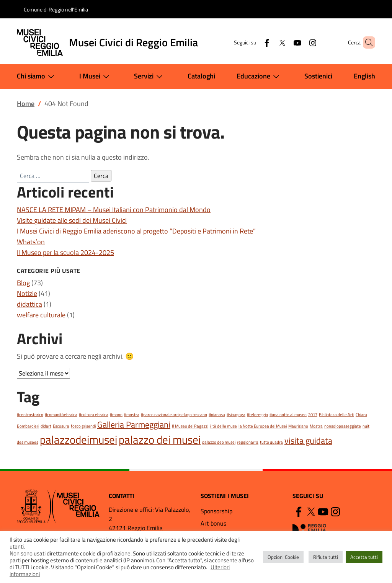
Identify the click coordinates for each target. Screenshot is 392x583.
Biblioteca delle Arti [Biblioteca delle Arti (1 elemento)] (336, 415)
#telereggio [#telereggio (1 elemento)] (257, 415)
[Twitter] (269, 42)
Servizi (150, 77)
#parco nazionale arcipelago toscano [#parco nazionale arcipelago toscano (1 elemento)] (174, 415)
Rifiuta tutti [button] (326, 557)
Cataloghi (201, 76)
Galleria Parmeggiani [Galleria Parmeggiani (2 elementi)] (134, 424)
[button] (366, 42)
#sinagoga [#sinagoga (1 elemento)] (236, 415)
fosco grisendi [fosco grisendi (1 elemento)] (83, 426)
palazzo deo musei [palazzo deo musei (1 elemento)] (219, 442)
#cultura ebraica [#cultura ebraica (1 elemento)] (94, 415)
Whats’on (31, 242)
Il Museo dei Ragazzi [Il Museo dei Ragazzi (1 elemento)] (190, 426)
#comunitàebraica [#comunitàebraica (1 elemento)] (61, 415)
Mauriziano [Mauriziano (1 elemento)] (298, 426)
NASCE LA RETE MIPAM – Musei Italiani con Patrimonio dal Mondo (114, 210)
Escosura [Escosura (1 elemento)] (61, 426)
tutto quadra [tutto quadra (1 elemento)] (271, 442)
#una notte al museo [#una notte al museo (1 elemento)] (288, 415)
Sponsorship (216, 511)
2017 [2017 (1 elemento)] (313, 415)
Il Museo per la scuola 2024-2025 (65, 252)
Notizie (27, 293)
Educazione (260, 77)
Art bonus (213, 523)
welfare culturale (41, 315)
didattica (29, 304)
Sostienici (318, 76)
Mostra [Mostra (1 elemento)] (316, 426)
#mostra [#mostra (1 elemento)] (132, 415)
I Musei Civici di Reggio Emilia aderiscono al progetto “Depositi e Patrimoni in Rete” (136, 231)
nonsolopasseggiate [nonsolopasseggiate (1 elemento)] (343, 426)
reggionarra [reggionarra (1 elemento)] (248, 442)
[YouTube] (284, 42)
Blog (23, 283)
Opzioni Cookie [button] (283, 557)
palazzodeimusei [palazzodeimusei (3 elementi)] (78, 439)
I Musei (96, 77)
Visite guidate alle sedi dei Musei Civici (72, 220)
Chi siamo (37, 77)
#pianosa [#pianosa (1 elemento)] (217, 415)
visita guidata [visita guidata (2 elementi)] (308, 440)
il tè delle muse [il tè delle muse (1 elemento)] (223, 426)
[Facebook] (254, 42)
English (364, 76)
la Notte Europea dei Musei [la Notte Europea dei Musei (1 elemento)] (263, 426)
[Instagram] (300, 42)
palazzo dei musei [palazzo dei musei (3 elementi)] (160, 439)
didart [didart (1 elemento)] (46, 426)
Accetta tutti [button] (364, 557)
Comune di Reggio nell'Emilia (56, 9)
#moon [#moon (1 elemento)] (116, 415)
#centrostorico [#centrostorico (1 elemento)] (30, 415)
